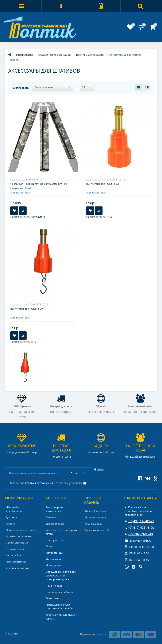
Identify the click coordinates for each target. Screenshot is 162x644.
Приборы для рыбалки (59, 592)
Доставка (12, 517)
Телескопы (52, 598)
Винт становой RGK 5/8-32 (103, 184)
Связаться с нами (17, 543)
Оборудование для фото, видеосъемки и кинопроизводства (61, 576)
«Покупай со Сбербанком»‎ (14, 509)
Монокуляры (53, 565)
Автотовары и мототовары (54, 509)
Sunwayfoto (38, 217)
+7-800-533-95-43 (139, 534)
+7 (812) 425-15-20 (139, 528)
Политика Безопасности (21, 530)
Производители (16, 562)
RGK (109, 217)
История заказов (95, 517)
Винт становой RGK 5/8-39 (27, 309)
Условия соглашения (19, 536)
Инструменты (54, 540)
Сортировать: (21, 88)
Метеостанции (55, 553)
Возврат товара (16, 549)
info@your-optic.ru (138, 541)
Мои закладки (94, 524)
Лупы (49, 546)
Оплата (10, 524)
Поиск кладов (54, 586)
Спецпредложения (18, 568)
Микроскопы (53, 559)
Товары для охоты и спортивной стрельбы (59, 607)
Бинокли (51, 517)
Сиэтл (99, 470)
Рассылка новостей (97, 530)
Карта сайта (13, 555)
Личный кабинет (96, 511)
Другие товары (55, 524)
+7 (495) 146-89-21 (139, 521)
